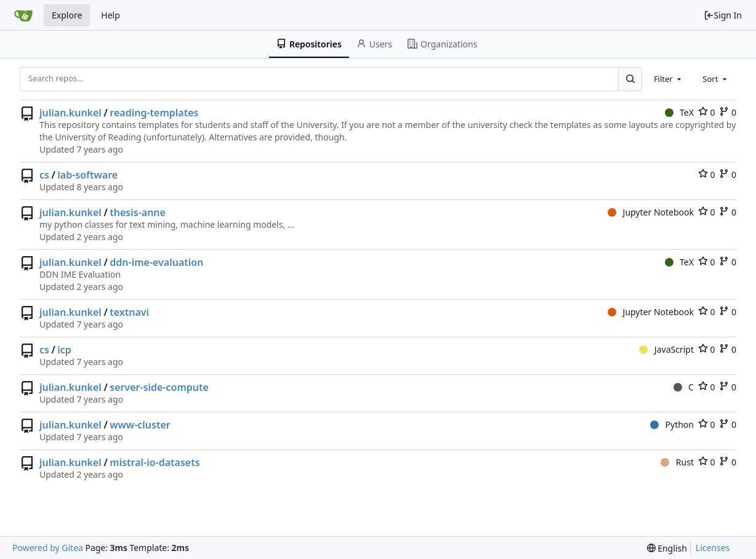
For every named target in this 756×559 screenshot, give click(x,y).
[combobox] (669, 79)
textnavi (129, 312)
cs (44, 175)
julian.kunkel (70, 113)
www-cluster (140, 425)
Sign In (723, 15)
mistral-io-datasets (155, 462)
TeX (679, 112)
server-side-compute (159, 387)
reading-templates (154, 113)
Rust (677, 462)
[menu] (667, 548)
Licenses (713, 548)
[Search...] (630, 79)
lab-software (87, 175)
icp (64, 350)
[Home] (23, 15)
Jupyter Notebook (651, 212)
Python (672, 424)
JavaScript (666, 349)
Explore (67, 15)
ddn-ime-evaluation (156, 262)
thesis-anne (138, 212)
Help (111, 15)
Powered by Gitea (48, 548)
